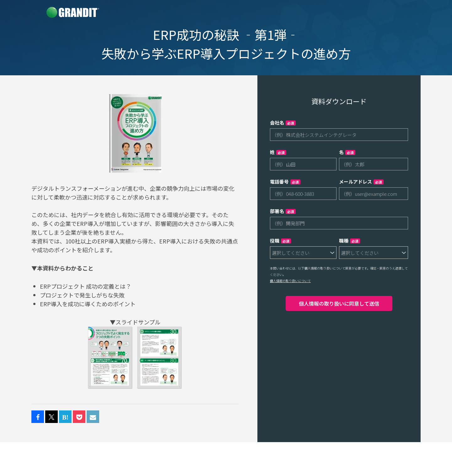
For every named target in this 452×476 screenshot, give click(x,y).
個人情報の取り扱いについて (290, 281)
